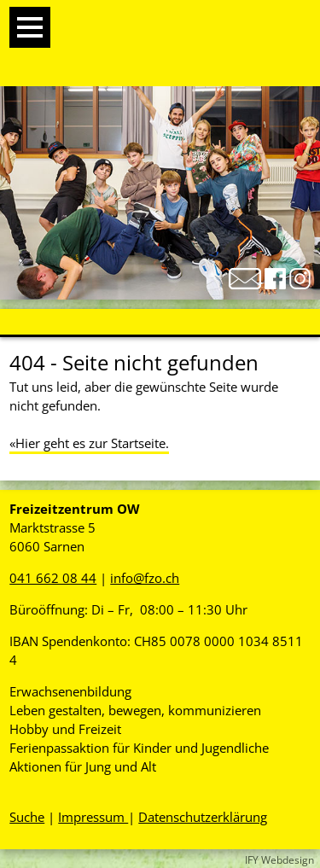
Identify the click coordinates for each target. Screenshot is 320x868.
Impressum (93, 817)
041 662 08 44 (53, 578)
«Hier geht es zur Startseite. (89, 443)
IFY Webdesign (279, 860)
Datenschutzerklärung (203, 817)
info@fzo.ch (145, 578)
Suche (27, 817)
